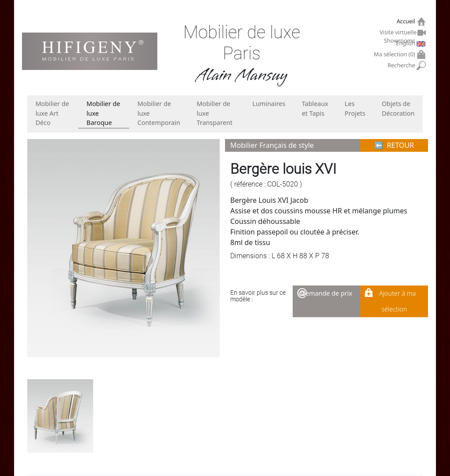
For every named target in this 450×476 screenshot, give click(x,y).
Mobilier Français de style (272, 145)
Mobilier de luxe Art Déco (53, 113)
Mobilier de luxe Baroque (103, 113)
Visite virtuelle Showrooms (399, 33)
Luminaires (269, 104)
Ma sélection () (396, 54)
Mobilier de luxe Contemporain (159, 113)
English (406, 43)
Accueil (407, 21)
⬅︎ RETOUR (394, 145)
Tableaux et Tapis (315, 108)
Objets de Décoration (398, 108)
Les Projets (355, 108)
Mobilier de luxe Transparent (214, 113)
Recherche (402, 65)
